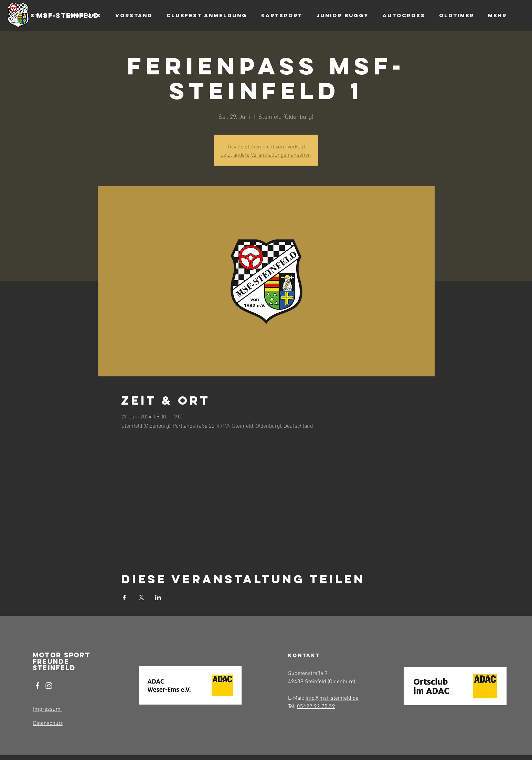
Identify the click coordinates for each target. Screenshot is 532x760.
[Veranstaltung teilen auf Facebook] (124, 597)
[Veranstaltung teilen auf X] (141, 597)
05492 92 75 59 (316, 707)
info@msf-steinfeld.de (332, 698)
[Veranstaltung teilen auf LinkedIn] (158, 597)
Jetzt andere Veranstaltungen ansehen (266, 154)
